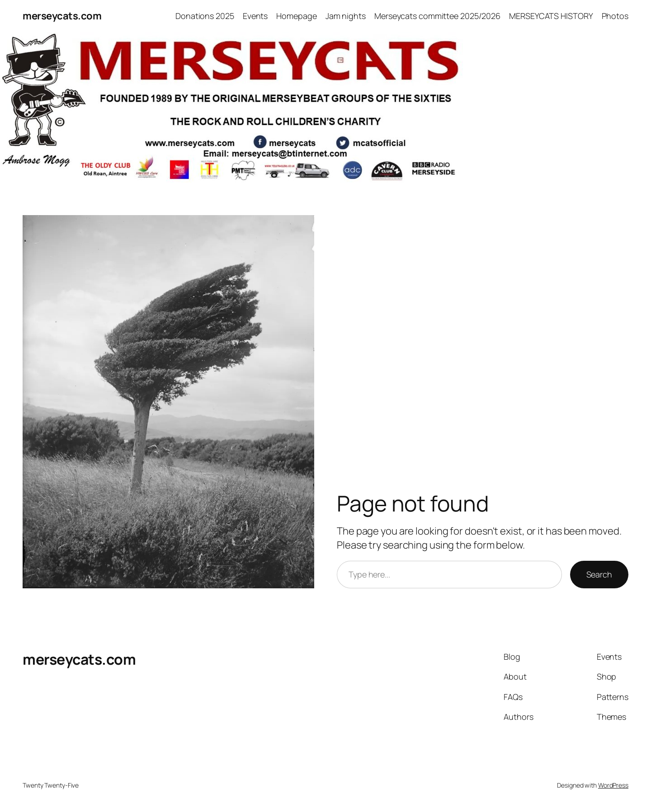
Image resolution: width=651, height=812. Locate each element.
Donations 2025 (205, 16)
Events (255, 16)
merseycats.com (62, 16)
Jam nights (346, 16)
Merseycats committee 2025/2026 (437, 16)
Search (599, 574)
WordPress (613, 785)
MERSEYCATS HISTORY (551, 16)
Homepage (296, 16)
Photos (615, 16)
